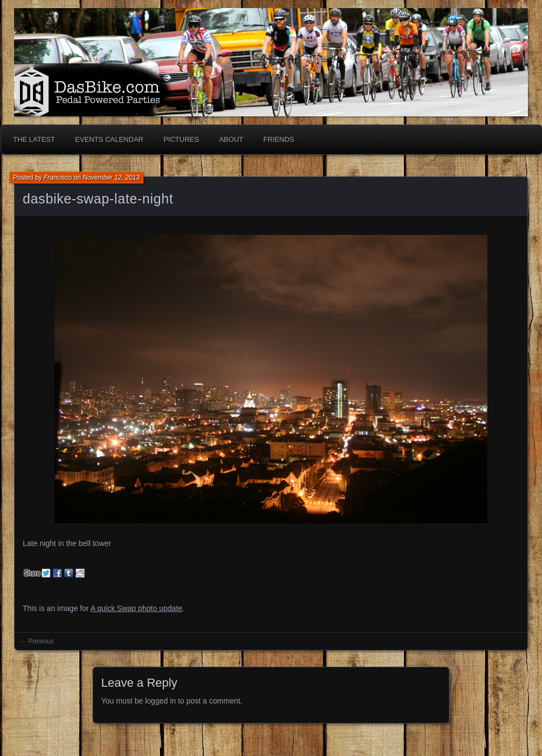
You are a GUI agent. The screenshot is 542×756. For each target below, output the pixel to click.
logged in (160, 701)
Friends (279, 139)
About (231, 139)
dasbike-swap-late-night (98, 199)
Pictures (181, 139)
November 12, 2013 (111, 178)
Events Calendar (109, 139)
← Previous (37, 641)
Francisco (58, 178)
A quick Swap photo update (136, 608)
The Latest (34, 139)
